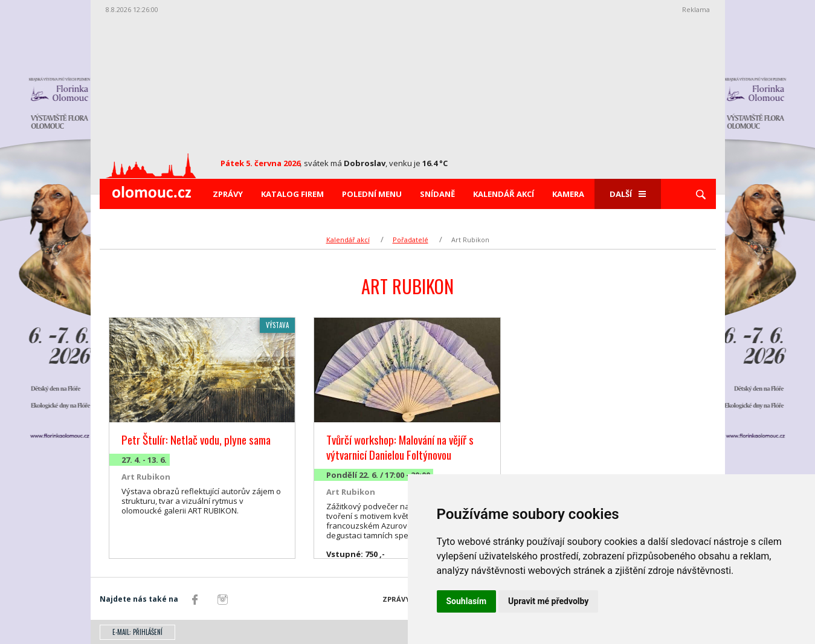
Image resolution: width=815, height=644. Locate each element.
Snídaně (437, 194)
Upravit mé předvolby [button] (548, 601)
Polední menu (372, 194)
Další (628, 194)
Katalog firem (292, 194)
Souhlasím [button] (467, 601)
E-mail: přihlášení (137, 632)
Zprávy (228, 194)
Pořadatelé (411, 240)
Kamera (568, 194)
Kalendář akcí (504, 194)
